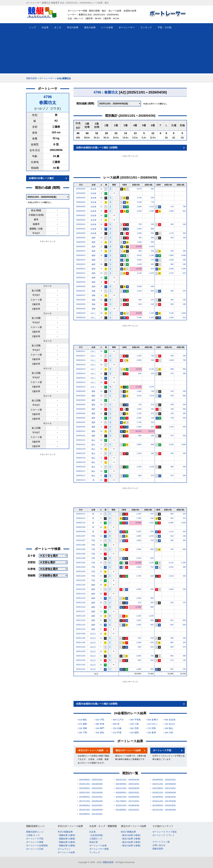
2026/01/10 (81, 523)
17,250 (139, 387)
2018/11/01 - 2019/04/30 (127, 797)
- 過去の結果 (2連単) (131, 842)
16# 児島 (134, 728)
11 (101, 189)
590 (152, 360)
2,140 (139, 198)
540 (152, 198)
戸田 (93, 536)
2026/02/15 (81, 365)
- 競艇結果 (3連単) (66, 835)
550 (172, 647)
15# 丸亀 (117, 728)
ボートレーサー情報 (99, 849)
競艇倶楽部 (32, 78)
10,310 (151, 431)
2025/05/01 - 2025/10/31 (91, 780)
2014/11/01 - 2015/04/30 (91, 810)
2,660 (171, 255)
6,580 (171, 523)
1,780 (139, 518)
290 (172, 224)
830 (184, 625)
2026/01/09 (81, 527)
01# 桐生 (83, 720)
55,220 (139, 431)
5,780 (139, 317)
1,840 (171, 260)
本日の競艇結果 (65, 832)
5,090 (139, 286)
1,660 (139, 242)
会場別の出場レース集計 (41, 178)
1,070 (152, 273)
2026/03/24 (81, 198)
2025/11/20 (81, 585)
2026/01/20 (81, 449)
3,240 (139, 202)
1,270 (171, 273)
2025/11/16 (81, 616)
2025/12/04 (81, 563)
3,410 (139, 396)
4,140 (139, 273)
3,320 (139, 211)
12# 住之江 (170, 724)
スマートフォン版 (161, 842)
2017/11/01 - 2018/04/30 (91, 801)
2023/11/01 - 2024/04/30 (91, 784)
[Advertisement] (106, 53)
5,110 (171, 563)
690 (172, 369)
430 (184, 453)
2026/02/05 (81, 391)
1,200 (139, 356)
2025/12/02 (81, 580)
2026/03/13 (81, 255)
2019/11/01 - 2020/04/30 (164, 792)
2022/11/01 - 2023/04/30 (164, 784)
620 (140, 304)
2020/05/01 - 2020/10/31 (127, 792)
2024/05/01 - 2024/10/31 (164, 780)
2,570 (152, 387)
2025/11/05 (81, 638)
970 (152, 413)
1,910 (139, 291)
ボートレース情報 (35, 842)
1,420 (152, 317)
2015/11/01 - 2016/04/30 (127, 805)
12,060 (139, 269)
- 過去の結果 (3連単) (131, 835)
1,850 (139, 625)
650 (184, 620)
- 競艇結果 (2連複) (66, 845)
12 (101, 198)
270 (184, 291)
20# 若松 (100, 732)
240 (184, 224)
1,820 (184, 313)
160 (184, 638)
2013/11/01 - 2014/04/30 (164, 810)
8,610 (139, 255)
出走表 (93, 832)
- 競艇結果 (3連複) (66, 839)
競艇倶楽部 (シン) (35, 832)
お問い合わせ (159, 845)
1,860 (139, 669)
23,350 (138, 563)
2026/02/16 (81, 360)
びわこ (93, 313)
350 (172, 300)
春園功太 (48, 103)
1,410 (151, 523)
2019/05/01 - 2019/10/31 (91, 797)
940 (140, 251)
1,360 (152, 211)
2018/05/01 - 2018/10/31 (164, 797)
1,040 (139, 264)
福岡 (93, 238)
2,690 (171, 269)
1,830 (139, 207)
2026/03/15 (81, 238)
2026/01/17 (81, 471)
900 (140, 476)
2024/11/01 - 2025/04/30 (127, 780)
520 (172, 251)
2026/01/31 (81, 431)
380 (172, 264)
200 (184, 233)
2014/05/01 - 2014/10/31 (127, 810)
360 (152, 238)
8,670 (139, 189)
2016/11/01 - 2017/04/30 (164, 801)
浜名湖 (93, 189)
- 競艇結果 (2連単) (66, 842)
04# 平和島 (135, 720)
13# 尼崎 (83, 728)
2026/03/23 (81, 207)
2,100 (184, 563)
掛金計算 (94, 842)
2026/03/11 (81, 273)
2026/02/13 (81, 382)
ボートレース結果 (66, 852)
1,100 (152, 313)
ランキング (95, 852)
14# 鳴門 (100, 728)
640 (140, 300)
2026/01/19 (81, 458)
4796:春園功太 (64, 78)
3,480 (184, 255)
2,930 (139, 549)
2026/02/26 (81, 300)
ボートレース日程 (35, 849)
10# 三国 (134, 724)
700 (152, 540)
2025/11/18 (81, 603)
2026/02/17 (81, 351)
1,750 (139, 422)
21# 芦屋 (117, 732)
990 (152, 607)
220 (172, 391)
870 (152, 269)
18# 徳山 (169, 728)
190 (184, 356)
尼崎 (93, 287)
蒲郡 (93, 391)
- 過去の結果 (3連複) (131, 839)
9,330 (152, 246)
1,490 (171, 317)
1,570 (152, 396)
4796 (48, 97)
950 (140, 660)
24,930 (139, 246)
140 (184, 300)
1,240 (151, 616)
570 (140, 603)
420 (172, 518)
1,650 (139, 409)
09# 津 (116, 724)
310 (152, 373)
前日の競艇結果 (128, 832)
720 (140, 405)
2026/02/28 (81, 286)
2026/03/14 (81, 246)
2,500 (139, 233)
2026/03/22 (81, 215)
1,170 (171, 233)
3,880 (139, 444)
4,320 (184, 523)
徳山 (93, 440)
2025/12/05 (81, 554)
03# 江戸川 (118, 720)
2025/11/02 (81, 660)
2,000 (139, 229)
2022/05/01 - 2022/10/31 (91, 788)
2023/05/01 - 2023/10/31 (127, 784)
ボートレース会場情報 (37, 845)
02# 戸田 (100, 720)
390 (172, 467)
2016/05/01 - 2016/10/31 (91, 805)
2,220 (139, 616)
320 (172, 238)
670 (152, 514)
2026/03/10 (81, 278)
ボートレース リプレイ (163, 835)
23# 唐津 (152, 732)
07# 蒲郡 (83, 724)
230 (152, 224)
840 (140, 647)
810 (184, 211)
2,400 (139, 427)
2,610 (171, 567)
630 (140, 373)
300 (152, 233)
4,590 (139, 360)
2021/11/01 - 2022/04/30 (127, 788)
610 (152, 427)
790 (184, 360)
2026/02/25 (81, 309)
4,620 (139, 260)
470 (152, 476)
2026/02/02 (81, 413)
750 (140, 224)
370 (172, 436)
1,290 (152, 255)
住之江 (93, 634)
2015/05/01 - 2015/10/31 (164, 805)
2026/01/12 (81, 514)
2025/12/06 (81, 545)
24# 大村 (169, 732)
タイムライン (64, 849)
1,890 (184, 444)
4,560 (139, 589)
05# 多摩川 (153, 720)
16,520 (139, 369)
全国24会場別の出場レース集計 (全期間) (97, 148)
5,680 (139, 567)
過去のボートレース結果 (128, 750)
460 (152, 189)
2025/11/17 (81, 611)
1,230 (151, 536)
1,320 (139, 514)
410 (172, 536)
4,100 (139, 467)
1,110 (171, 531)
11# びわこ (153, 724)
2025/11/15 (81, 625)
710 (172, 207)
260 (184, 476)
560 (172, 656)
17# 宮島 (152, 728)
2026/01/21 (81, 440)
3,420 (139, 558)
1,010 (152, 207)
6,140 (152, 369)
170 (184, 603)
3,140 (171, 313)
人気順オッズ (96, 839)
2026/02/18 (81, 313)
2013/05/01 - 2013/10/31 (91, 814)
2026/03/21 (81, 224)
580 (184, 396)
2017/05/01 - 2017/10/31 (127, 801)
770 (152, 202)
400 (184, 427)
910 (184, 317)
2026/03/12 (81, 264)
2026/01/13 (81, 480)
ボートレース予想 (162, 750)
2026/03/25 (81, 189)
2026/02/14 (81, 373)
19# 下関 (83, 732)
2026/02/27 (81, 291)
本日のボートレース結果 (91, 750)
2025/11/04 (81, 647)
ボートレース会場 (98, 845)
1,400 (139, 598)
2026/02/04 (81, 396)
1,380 (171, 211)
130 (184, 660)
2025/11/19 (81, 594)
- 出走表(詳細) (96, 835)
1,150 (139, 413)
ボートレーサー (47, 78)
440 (152, 286)
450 (152, 242)
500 (184, 369)
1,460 (184, 269)
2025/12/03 (81, 571)
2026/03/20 (81, 233)
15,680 (138, 523)
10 (101, 264)
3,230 (152, 467)
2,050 (139, 418)
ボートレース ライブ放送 (165, 832)
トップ (32, 27)
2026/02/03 (81, 405)
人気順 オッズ (33, 835)
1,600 (139, 540)
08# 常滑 (100, 724)
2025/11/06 (81, 634)
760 (140, 238)
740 (152, 418)
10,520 (139, 313)
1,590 (139, 642)
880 (152, 229)
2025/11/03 (81, 651)
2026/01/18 (81, 462)
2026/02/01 (81, 422)
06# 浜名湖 (170, 720)
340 (152, 409)
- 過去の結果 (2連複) (131, 845)
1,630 (139, 620)
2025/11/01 (81, 665)
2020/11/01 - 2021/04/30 (91, 792)
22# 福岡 (134, 732)
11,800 (138, 607)
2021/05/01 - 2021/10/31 (164, 788)
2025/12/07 (81, 536)
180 (184, 304)
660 (184, 549)
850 (152, 291)
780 (184, 207)
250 (172, 356)
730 (152, 356)
